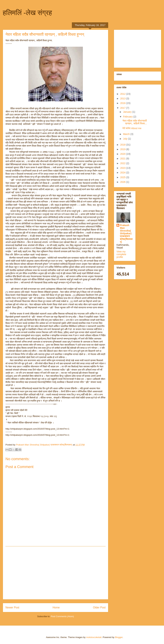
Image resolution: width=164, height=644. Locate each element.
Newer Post (12, 607)
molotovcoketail (94, 637)
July (125, 139)
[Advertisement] (56, 573)
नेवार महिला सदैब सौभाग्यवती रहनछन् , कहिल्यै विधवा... (135, 122)
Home (56, 607)
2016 (123, 103)
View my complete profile (121, 254)
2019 (123, 149)
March (127, 134)
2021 (123, 159)
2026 (123, 182)
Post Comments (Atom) (62, 616)
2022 (123, 163)
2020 (123, 154)
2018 (123, 145)
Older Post (99, 607)
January (128, 112)
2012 (123, 94)
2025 (123, 177)
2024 (123, 173)
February (128, 117)
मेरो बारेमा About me (132, 128)
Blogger (119, 637)
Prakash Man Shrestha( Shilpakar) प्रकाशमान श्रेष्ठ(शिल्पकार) (126, 234)
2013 (123, 98)
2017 (123, 108)
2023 (123, 168)
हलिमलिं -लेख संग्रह (27, 13)
